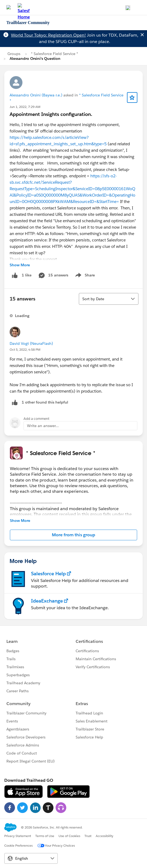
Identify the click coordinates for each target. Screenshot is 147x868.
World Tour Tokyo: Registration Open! (48, 35)
